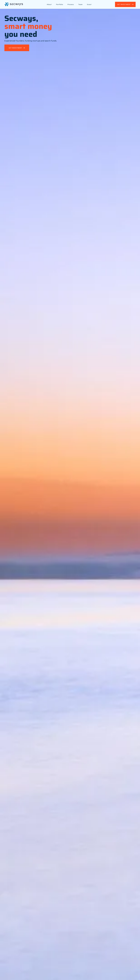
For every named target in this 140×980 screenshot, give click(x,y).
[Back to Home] (14, 4)
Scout (89, 4)
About (49, 4)
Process (71, 4)
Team (80, 4)
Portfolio (60, 4)
